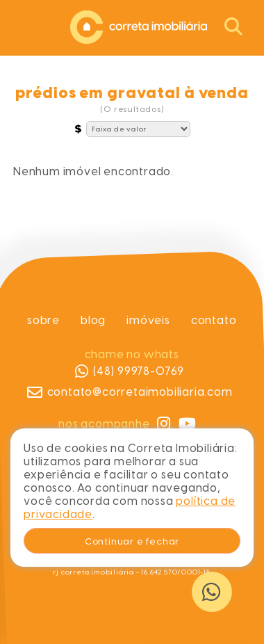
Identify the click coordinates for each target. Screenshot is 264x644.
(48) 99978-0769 (130, 371)
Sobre (43, 320)
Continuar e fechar (132, 541)
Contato (214, 320)
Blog (93, 320)
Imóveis (148, 320)
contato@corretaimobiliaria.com (130, 392)
